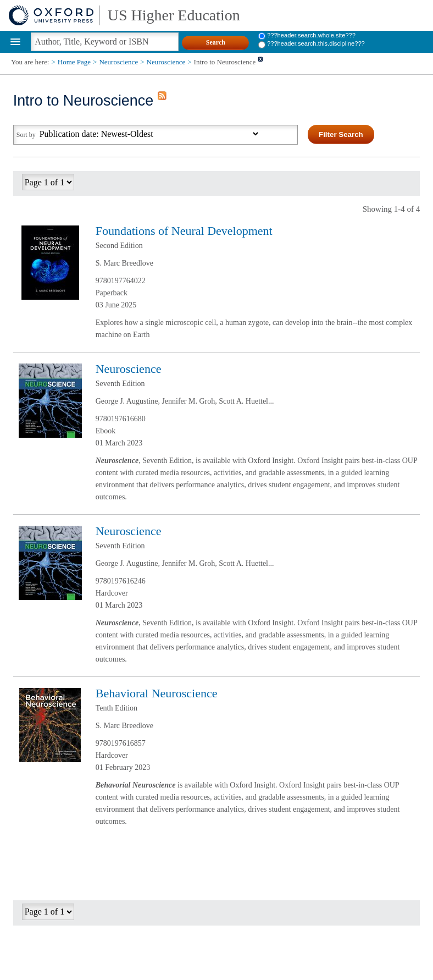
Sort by (26, 135)
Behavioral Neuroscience (157, 693)
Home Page (74, 62)
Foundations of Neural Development (184, 231)
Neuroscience (118, 62)
